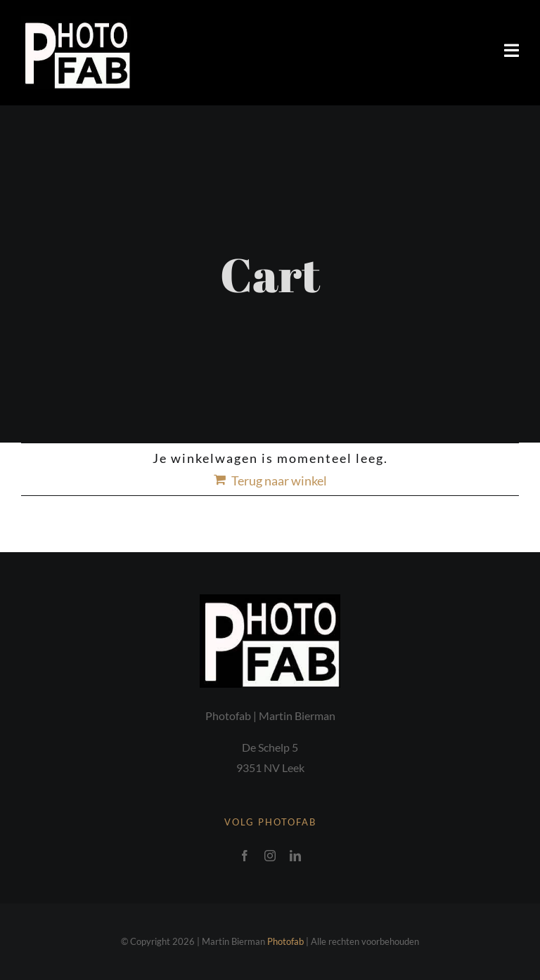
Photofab (285, 941)
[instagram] (270, 856)
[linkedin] (295, 856)
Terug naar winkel (279, 481)
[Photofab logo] (76, 22)
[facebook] (245, 856)
